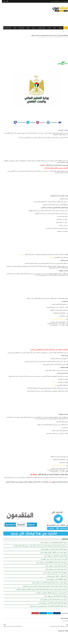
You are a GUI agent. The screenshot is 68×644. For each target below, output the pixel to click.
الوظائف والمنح (19, 28)
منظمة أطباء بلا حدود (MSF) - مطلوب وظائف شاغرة (52, 541)
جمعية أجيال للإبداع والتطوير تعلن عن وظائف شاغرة (52, 530)
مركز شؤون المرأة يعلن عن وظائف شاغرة (54, 558)
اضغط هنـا (49, 242)
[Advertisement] (26, 14)
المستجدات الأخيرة (45, 41)
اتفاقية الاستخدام (64, 1)
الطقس (64, 31)
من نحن (59, 1)
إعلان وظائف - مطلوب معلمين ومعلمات (55, 565)
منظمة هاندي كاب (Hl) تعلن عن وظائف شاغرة (53, 561)
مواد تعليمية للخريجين (40, 28)
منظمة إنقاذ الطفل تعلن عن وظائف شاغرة (54, 555)
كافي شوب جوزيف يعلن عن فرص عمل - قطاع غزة (52, 548)
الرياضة (13, 28)
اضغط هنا (61, 239)
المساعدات (58, 28)
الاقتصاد (26, 28)
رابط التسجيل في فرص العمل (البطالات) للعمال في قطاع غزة (49, 585)
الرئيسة (64, 28)
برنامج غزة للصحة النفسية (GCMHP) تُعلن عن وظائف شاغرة (49, 551)
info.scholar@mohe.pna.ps (57, 306)
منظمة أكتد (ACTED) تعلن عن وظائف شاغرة (53, 588)
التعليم (48, 28)
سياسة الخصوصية (55, 1)
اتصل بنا (50, 1)
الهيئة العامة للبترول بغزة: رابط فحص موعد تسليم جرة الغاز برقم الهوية (8, 91)
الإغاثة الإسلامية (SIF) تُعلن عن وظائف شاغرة (53, 545)
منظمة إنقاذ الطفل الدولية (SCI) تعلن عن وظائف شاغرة (51, 595)
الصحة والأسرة (6, 28)
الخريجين (32, 28)
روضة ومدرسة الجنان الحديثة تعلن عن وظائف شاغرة (51, 592)
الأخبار (52, 28)
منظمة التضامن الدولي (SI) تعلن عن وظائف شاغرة (52, 538)
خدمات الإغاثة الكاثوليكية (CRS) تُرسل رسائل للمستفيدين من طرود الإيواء (46, 598)
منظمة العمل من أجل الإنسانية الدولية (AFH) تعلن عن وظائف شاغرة (47, 572)
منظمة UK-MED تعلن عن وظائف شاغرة (54, 568)
